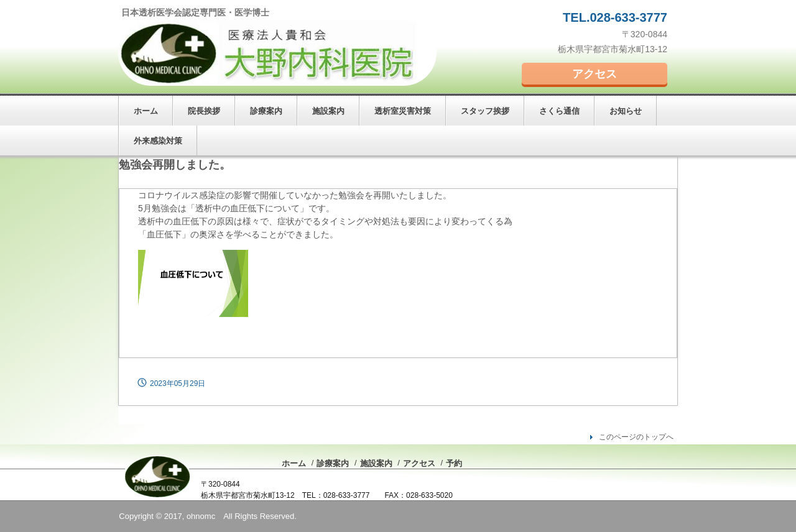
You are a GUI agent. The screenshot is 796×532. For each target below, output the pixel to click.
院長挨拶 (204, 111)
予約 (454, 463)
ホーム (146, 111)
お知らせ (626, 111)
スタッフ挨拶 (485, 111)
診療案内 (266, 111)
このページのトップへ (636, 437)
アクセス (595, 74)
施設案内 (328, 111)
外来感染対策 (158, 141)
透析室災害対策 (403, 111)
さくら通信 (559, 111)
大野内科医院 (277, 53)
